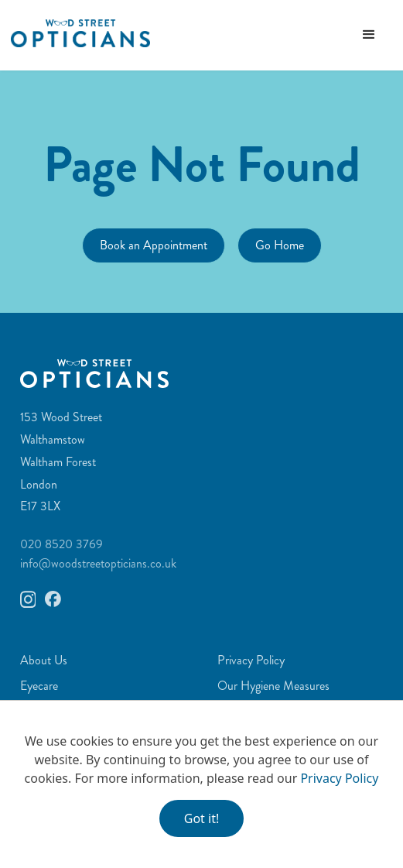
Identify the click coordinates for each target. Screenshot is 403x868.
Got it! (201, 818)
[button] (369, 35)
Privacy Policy (339, 778)
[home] (75, 33)
